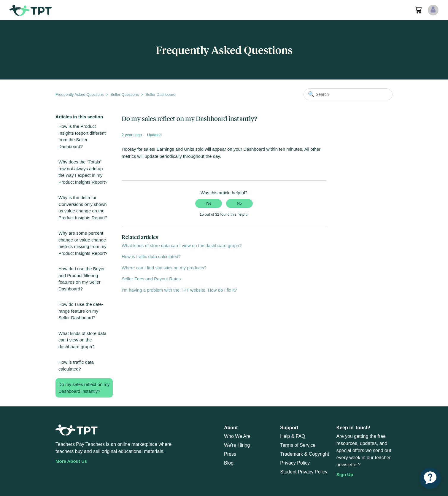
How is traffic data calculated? (76, 365)
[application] (430, 478)
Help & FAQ (293, 436)
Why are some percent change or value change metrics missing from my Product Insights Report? (83, 243)
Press (230, 454)
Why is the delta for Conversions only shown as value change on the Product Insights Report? (83, 208)
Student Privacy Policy (304, 472)
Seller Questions (124, 94)
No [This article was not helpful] (239, 204)
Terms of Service (298, 445)
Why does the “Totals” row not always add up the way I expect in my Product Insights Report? (83, 172)
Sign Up (345, 474)
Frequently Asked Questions (80, 94)
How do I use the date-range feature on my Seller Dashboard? (81, 311)
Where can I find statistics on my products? (164, 268)
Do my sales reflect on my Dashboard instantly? (84, 388)
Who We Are (237, 436)
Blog (229, 463)
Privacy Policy (295, 463)
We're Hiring (237, 445)
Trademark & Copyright (305, 454)
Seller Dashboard (161, 94)
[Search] (348, 94)
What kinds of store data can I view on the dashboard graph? (82, 340)
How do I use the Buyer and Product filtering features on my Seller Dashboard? (82, 279)
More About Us (71, 461)
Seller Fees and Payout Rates (151, 279)
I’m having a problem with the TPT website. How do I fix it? (179, 290)
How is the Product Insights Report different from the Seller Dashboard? (82, 136)
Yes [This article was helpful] (209, 204)
